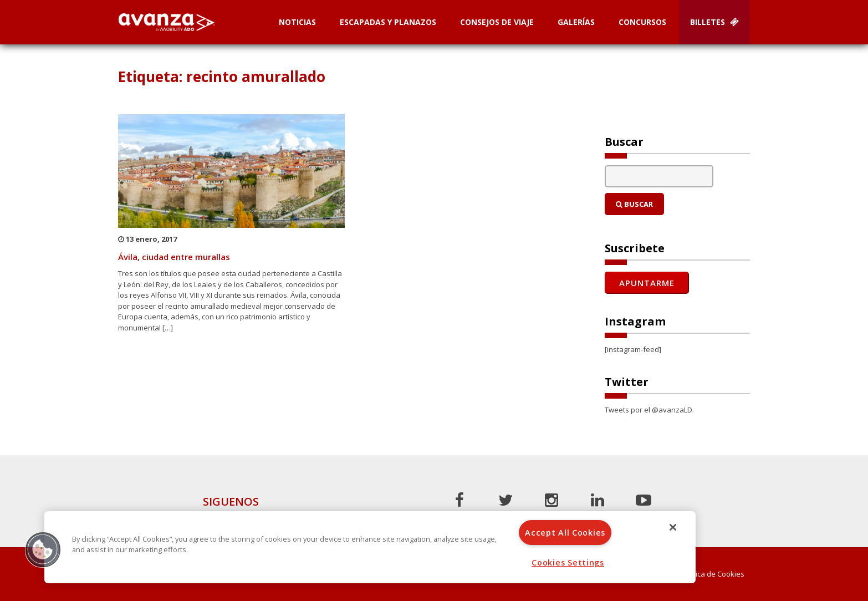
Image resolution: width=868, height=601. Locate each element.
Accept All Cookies (565, 533)
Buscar (634, 204)
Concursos (642, 22)
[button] (43, 549)
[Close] (673, 527)
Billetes (714, 22)
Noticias (297, 22)
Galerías (576, 22)
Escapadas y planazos (388, 22)
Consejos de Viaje (497, 22)
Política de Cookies (713, 574)
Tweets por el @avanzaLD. (649, 410)
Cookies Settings (568, 562)
